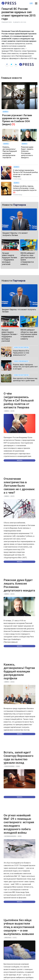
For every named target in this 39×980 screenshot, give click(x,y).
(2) (14, 192)
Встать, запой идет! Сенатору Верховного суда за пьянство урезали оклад (19, 758)
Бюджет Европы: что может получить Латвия (15, 234)
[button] (36, 3)
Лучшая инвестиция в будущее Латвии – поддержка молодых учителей (10, 259)
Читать (20, 460)
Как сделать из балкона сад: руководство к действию (25, 379)
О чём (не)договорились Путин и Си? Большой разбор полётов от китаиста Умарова (25, 173)
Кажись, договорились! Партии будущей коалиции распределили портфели (10, 152)
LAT (31, 3)
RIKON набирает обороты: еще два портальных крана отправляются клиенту (29, 334)
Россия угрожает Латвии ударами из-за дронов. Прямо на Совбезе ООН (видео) (17, 120)
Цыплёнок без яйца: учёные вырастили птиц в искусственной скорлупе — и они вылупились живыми (19, 927)
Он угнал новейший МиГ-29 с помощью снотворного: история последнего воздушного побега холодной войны (19, 824)
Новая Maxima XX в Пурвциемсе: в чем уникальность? (21, 353)
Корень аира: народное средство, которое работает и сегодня (25, 367)
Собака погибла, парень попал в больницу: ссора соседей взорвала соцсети (25, 188)
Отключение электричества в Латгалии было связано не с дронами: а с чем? (19, 486)
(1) (13, 124)
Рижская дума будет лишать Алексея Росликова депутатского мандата (27, 152)
